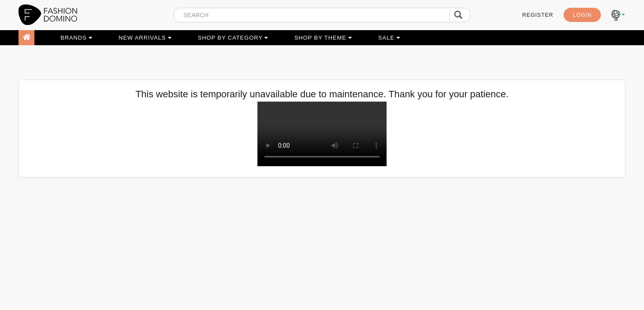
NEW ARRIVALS (145, 38)
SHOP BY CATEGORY (233, 38)
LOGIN (582, 15)
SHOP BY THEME (323, 38)
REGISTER (538, 15)
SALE (389, 38)
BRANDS (76, 38)
